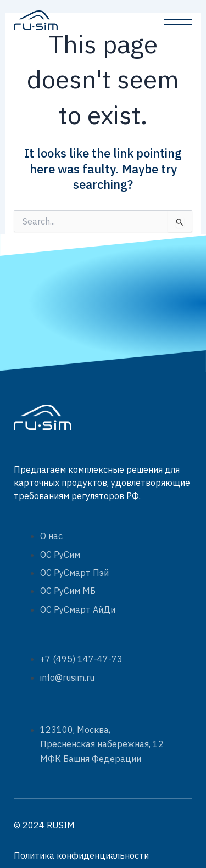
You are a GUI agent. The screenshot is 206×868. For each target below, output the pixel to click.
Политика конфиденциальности (81, 855)
